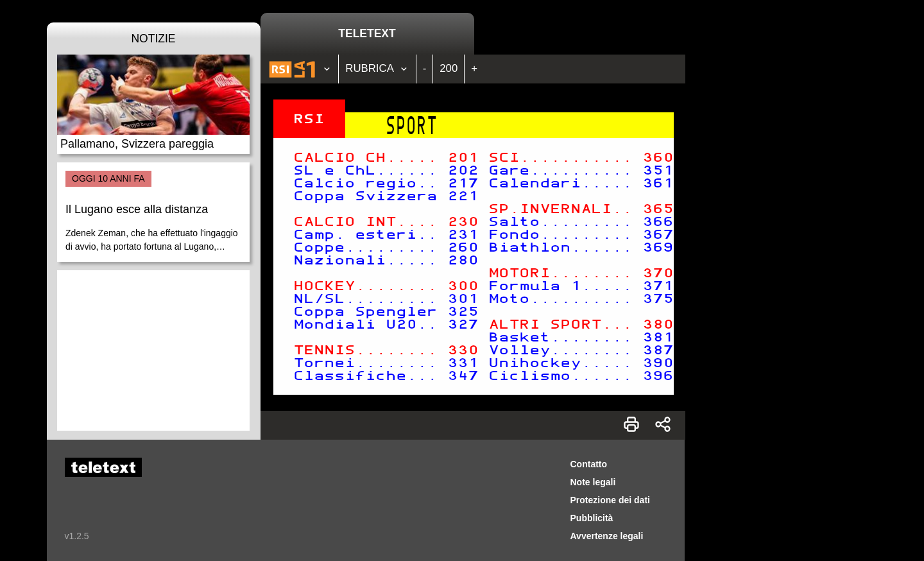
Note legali (593, 482)
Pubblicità (592, 518)
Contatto (589, 464)
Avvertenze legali (607, 536)
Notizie (153, 39)
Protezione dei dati (610, 500)
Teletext (367, 33)
